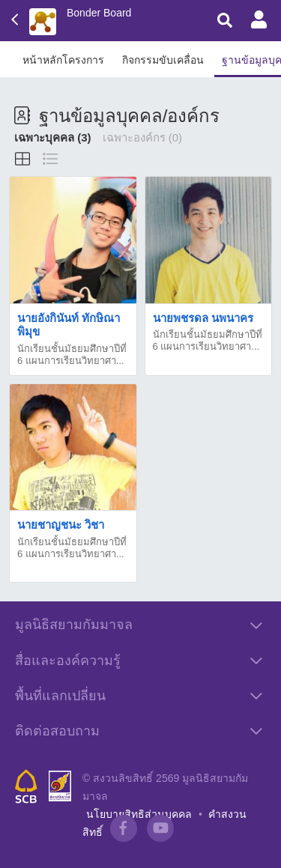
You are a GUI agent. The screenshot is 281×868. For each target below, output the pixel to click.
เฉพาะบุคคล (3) (53, 137)
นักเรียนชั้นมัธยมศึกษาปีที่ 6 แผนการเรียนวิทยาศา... (72, 355)
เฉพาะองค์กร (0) (143, 137)
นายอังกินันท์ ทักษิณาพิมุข (69, 325)
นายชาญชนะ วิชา (61, 525)
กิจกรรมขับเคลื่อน (163, 60)
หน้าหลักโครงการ (63, 60)
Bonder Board (99, 13)
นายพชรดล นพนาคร (203, 318)
